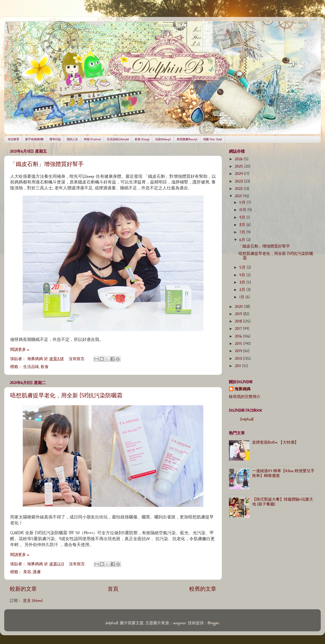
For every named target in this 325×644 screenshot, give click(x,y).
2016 (239, 336)
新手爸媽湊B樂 (34, 139)
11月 (243, 203)
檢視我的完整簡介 (245, 397)
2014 (239, 351)
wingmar (180, 623)
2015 (239, 344)
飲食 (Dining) (142, 139)
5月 (243, 268)
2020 (239, 307)
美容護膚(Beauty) (187, 139)
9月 (243, 218)
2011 (239, 366)
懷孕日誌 (55, 139)
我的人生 (72, 139)
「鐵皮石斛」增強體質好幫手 (47, 164)
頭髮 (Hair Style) (213, 139)
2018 (239, 321)
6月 (243, 240)
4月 (243, 275)
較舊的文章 (203, 589)
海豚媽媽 (242, 389)
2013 (239, 359)
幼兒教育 (14, 139)
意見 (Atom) (33, 601)
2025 (240, 167)
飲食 (45, 367)
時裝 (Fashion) (92, 139)
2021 (239, 196)
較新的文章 (23, 589)
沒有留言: (77, 359)
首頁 (113, 589)
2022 (239, 189)
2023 (239, 181)
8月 (243, 225)
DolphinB (247, 419)
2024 (239, 174)
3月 (243, 282)
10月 (243, 210)
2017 (239, 329)
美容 (27, 572)
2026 (239, 159)
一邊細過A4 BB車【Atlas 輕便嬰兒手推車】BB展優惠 (283, 473)
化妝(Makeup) (163, 139)
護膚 (37, 572)
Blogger (214, 623)
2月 (243, 290)
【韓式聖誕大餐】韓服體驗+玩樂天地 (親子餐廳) (283, 502)
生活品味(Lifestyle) (118, 139)
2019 (239, 314)
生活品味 (31, 367)
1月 (242, 297)
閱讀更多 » (19, 350)
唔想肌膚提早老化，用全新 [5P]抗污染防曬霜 (66, 396)
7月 (243, 232)
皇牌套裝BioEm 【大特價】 (275, 443)
